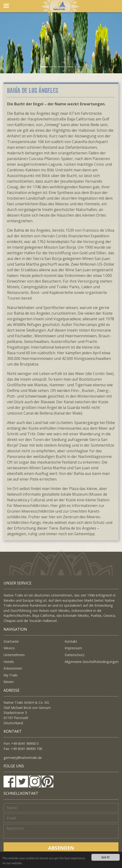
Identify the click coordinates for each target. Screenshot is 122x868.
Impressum (73, 648)
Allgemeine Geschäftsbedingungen (92, 662)
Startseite (11, 641)
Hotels (9, 662)
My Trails (11, 675)
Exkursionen (13, 668)
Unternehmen (14, 655)
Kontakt (71, 641)
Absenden (61, 848)
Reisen (9, 682)
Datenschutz (75, 655)
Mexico (9, 648)
